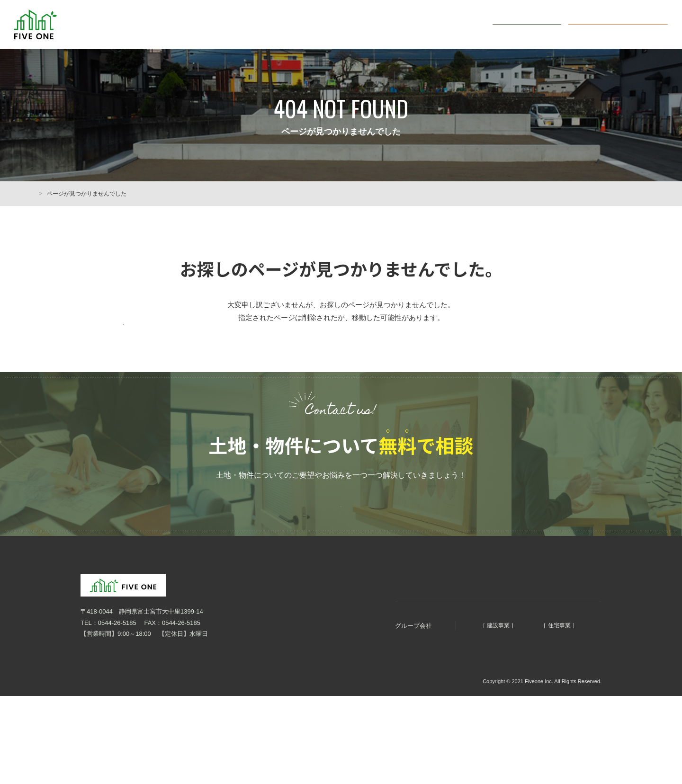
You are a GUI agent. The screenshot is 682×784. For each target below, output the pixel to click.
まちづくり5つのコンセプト (320, 24)
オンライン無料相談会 (625, 24)
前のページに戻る (170, 335)
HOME (43, 194)
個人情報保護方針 (99, 726)
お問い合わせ (533, 24)
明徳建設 (441, 671)
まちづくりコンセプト (367, 624)
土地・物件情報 (404, 24)
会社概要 (461, 24)
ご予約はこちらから (341, 540)
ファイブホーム (533, 671)
